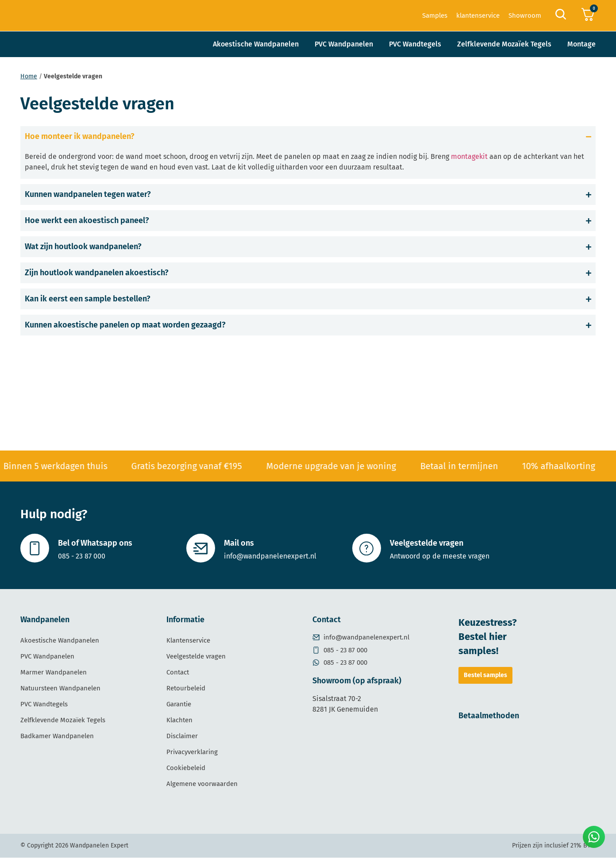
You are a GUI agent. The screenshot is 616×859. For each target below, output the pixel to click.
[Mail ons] (201, 549)
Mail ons (240, 544)
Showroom (525, 15)
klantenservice (478, 15)
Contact (178, 674)
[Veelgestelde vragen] (367, 549)
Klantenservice (188, 642)
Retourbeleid (186, 690)
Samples (435, 15)
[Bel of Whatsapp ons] (35, 549)
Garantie (179, 705)
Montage (581, 44)
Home (29, 76)
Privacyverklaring (192, 753)
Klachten (179, 721)
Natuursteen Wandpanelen (60, 690)
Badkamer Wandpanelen (57, 737)
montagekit (469, 156)
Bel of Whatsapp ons (96, 544)
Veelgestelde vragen (428, 544)
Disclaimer (182, 737)
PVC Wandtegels (415, 44)
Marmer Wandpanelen (54, 674)
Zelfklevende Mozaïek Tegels (504, 44)
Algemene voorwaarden (202, 785)
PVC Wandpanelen (344, 44)
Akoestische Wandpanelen (256, 44)
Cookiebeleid (186, 769)
